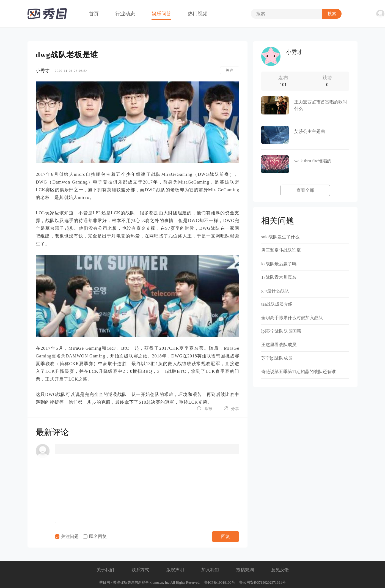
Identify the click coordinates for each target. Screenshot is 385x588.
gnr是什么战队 (275, 291)
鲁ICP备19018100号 (220, 582)
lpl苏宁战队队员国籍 (281, 331)
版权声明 (175, 570)
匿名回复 (95, 536)
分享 (231, 408)
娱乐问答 (161, 14)
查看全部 (305, 190)
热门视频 (198, 14)
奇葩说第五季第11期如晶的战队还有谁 (299, 372)
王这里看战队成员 (279, 345)
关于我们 (105, 570)
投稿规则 (245, 570)
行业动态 (125, 14)
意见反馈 (280, 570)
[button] (61, 449)
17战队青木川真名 (279, 277)
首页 (94, 14)
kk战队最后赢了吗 (279, 264)
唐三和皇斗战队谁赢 (281, 250)
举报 (205, 408)
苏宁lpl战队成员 (277, 358)
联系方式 (140, 570)
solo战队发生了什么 (280, 237)
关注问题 (67, 536)
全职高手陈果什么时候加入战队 (292, 318)
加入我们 (210, 570)
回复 (226, 536)
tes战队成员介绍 (277, 304)
